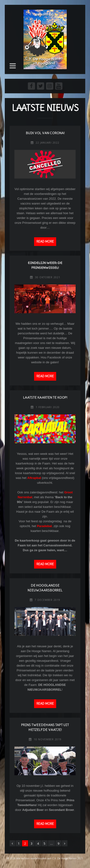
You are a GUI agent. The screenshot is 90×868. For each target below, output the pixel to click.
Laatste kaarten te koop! (45, 398)
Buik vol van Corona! (45, 133)
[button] (13, 66)
